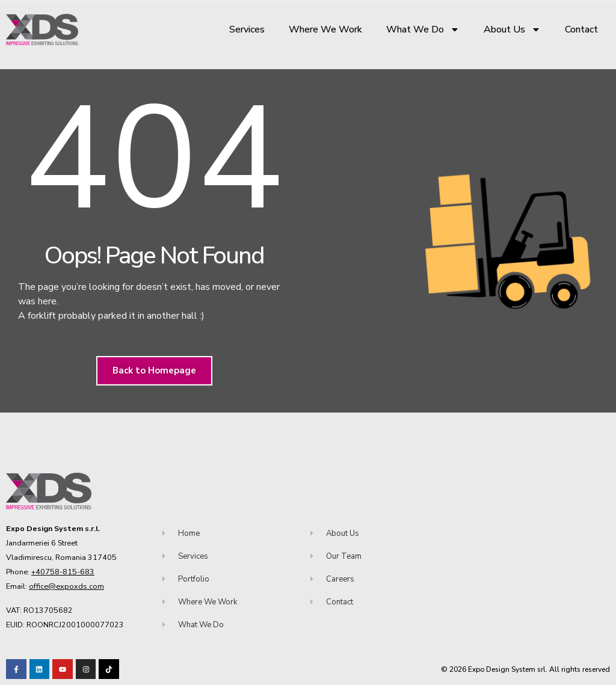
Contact (581, 29)
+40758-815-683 (63, 572)
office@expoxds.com (66, 586)
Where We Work (325, 29)
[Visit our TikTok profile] (86, 669)
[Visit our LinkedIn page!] (40, 669)
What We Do (423, 29)
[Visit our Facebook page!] (16, 669)
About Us (512, 29)
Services (247, 29)
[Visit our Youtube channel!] (63, 669)
